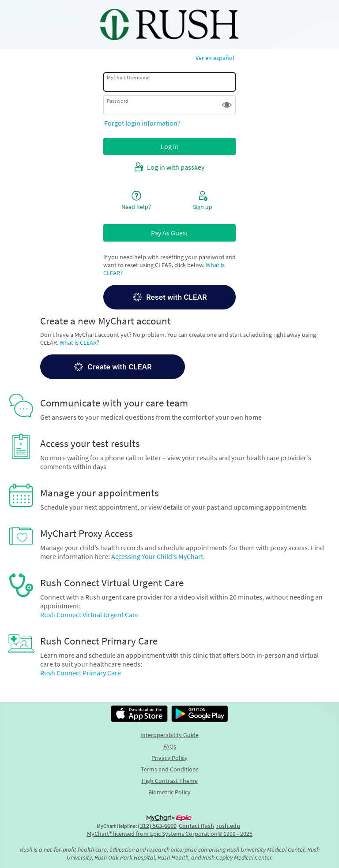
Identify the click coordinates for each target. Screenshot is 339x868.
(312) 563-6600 (157, 826)
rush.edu (228, 826)
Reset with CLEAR (169, 297)
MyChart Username (128, 77)
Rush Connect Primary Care (81, 673)
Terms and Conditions (170, 769)
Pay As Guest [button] (169, 233)
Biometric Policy (169, 792)
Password (118, 101)
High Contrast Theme (170, 781)
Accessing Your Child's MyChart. (158, 556)
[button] (227, 105)
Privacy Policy (169, 758)
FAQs (170, 746)
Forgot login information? (142, 123)
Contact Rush (196, 826)
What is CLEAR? (79, 343)
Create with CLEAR (112, 367)
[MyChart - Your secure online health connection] (169, 25)
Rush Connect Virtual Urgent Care (89, 615)
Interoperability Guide (169, 735)
